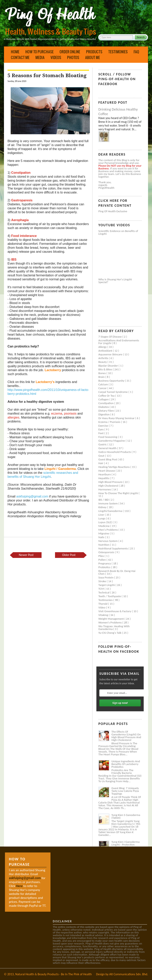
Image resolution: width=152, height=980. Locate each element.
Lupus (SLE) (105, 522)
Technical (104, 592)
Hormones (105, 489)
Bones (102, 373)
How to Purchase (39, 52)
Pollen (102, 560)
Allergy (103, 347)
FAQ (136, 52)
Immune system (108, 503)
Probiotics (105, 567)
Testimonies (118, 52)
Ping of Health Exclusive (113, 211)
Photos (73, 57)
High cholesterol (109, 486)
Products (94, 52)
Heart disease (107, 471)
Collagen (104, 399)
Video (102, 607)
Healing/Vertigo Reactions (114, 467)
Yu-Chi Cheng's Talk (110, 633)
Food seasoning (108, 437)
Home (15, 52)
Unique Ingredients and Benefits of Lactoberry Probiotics (126, 764)
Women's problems (110, 622)
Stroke (103, 581)
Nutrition (104, 545)
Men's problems (108, 530)
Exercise (104, 426)
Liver (102, 515)
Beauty (103, 362)
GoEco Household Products (115, 452)
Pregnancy (105, 563)
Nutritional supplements (113, 548)
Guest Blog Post (108, 459)
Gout (102, 456)
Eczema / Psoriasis (110, 422)
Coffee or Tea (107, 396)
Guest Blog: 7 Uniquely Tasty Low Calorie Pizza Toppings (125, 791)
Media (40, 57)
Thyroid (103, 604)
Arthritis (104, 358)
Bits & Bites (106, 369)
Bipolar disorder (108, 366)
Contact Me (20, 57)
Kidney (103, 507)
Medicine (104, 526)
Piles (101, 556)
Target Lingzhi (107, 585)
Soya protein (106, 577)
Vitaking (104, 615)
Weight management (111, 619)
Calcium (104, 384)
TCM (101, 589)
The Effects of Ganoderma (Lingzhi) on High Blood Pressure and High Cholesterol (126, 736)
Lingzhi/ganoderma (111, 511)
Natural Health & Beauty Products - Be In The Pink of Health (54, 974)
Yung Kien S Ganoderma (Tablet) (126, 816)
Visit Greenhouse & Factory (115, 611)
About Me (93, 57)
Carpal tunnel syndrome (113, 392)
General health (108, 448)
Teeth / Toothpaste (110, 596)
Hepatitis (104, 478)
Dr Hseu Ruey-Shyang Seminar (117, 418)
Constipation (106, 403)
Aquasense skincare (111, 354)
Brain (102, 377)
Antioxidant (106, 351)
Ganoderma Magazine (112, 441)
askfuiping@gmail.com (32, 496)
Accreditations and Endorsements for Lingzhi (119, 342)
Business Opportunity (112, 381)
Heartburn (105, 474)
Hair (101, 463)
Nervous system (108, 541)
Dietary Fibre (106, 411)
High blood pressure (111, 482)
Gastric (103, 444)
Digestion (104, 414)
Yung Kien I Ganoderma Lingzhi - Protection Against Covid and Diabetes (125, 846)
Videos (56, 57)
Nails (102, 537)
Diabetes (104, 407)
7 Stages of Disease (110, 337)
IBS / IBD (104, 500)
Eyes (101, 429)
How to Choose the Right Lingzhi (118, 493)
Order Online (70, 52)
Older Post (69, 555)
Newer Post (26, 555)
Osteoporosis (107, 552)
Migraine (104, 533)
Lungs (102, 518)
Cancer (103, 388)
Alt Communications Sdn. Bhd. (129, 974)
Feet (101, 433)
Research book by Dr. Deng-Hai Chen (117, 572)
